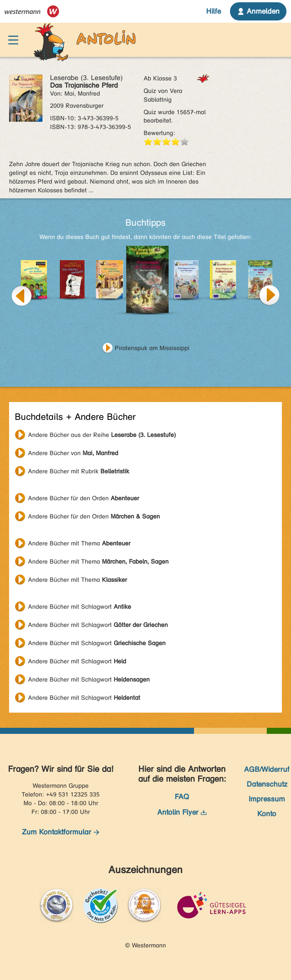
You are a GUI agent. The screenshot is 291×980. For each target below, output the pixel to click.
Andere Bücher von (73, 453)
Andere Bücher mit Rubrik (79, 471)
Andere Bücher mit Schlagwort (80, 607)
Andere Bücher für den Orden (84, 498)
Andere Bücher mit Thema (79, 543)
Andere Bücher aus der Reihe (102, 435)
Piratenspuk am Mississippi (152, 348)
